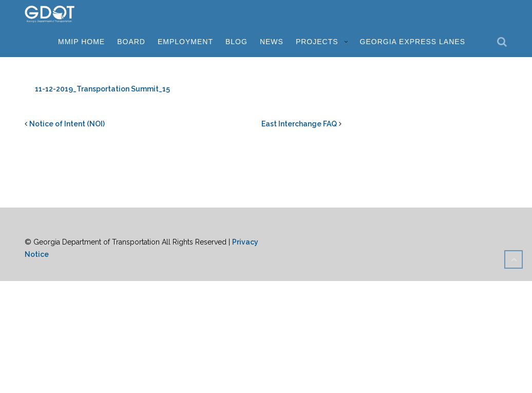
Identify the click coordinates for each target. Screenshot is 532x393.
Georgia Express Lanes (413, 42)
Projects (317, 42)
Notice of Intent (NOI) (67, 124)
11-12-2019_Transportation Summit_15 (102, 89)
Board (131, 42)
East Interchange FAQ (299, 124)
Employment (185, 42)
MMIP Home (81, 42)
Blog (236, 42)
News (272, 42)
